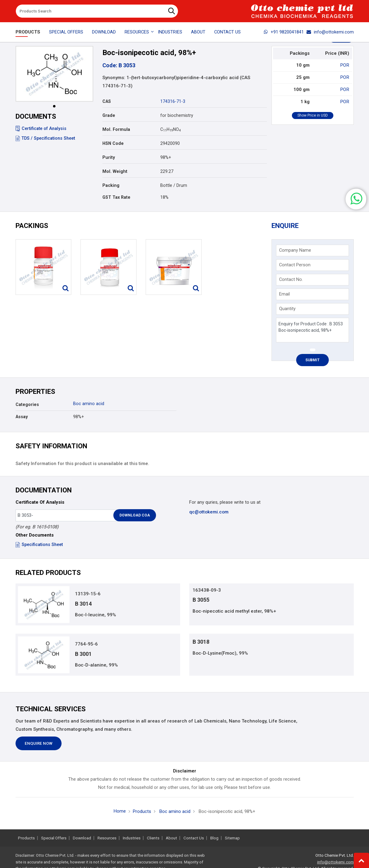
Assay (22, 417)
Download (104, 32)
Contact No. (291, 279)
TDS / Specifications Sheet (45, 138)
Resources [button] (137, 32)
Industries (170, 32)
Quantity (287, 309)
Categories (27, 404)
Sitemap (232, 838)
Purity (109, 157)
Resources (107, 838)
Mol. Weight (115, 171)
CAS (107, 101)
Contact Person (295, 265)
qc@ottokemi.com (209, 512)
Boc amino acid (89, 404)
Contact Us (227, 32)
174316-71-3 (173, 101)
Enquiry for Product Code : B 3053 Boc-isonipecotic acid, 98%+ (312, 330)
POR (345, 65)
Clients (153, 838)
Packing (111, 185)
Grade (109, 115)
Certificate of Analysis (41, 128)
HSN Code (113, 143)
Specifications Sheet (39, 544)
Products (28, 32)
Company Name (295, 250)
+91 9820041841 (284, 32)
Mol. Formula (116, 129)
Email (284, 294)
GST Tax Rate (116, 197)
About (198, 32)
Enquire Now (39, 744)
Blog (214, 838)
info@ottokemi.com (330, 32)
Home (120, 811)
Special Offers (66, 32)
